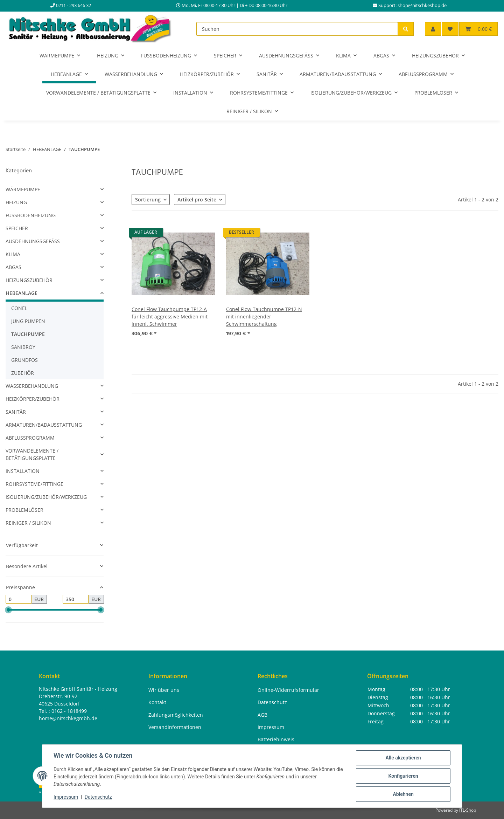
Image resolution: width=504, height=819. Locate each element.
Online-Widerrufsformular (288, 690)
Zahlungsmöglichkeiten (176, 715)
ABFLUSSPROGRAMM (30, 438)
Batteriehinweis (276, 739)
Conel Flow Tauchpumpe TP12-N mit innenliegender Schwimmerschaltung (264, 316)
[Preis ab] (19, 599)
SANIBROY (23, 347)
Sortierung (148, 199)
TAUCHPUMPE (28, 334)
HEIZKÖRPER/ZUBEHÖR (33, 399)
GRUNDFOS (24, 360)
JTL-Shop (468, 810)
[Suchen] (297, 29)
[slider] (8, 610)
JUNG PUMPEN (28, 321)
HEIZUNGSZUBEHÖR (29, 280)
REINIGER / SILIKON (28, 523)
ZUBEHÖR (23, 373)
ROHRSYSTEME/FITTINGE (34, 484)
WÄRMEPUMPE (23, 189)
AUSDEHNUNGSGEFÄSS (33, 241)
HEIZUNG (16, 202)
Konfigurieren (403, 776)
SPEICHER (17, 228)
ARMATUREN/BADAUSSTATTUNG (44, 425)
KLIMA (13, 254)
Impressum (66, 797)
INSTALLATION (23, 471)
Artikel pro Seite (197, 199)
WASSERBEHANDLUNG (32, 386)
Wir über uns (164, 690)
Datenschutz (98, 797)
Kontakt (157, 702)
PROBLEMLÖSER (24, 510)
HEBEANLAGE (22, 293)
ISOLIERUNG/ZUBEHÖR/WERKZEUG (46, 497)
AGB (262, 715)
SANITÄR (16, 412)
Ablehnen (403, 794)
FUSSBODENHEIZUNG (31, 215)
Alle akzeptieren (403, 758)
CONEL (19, 308)
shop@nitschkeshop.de (422, 5)
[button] (433, 29)
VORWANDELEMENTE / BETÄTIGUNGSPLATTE (32, 454)
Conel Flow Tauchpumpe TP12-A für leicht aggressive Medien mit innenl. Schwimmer (170, 316)
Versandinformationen (175, 727)
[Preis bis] (76, 599)
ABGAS (13, 267)
